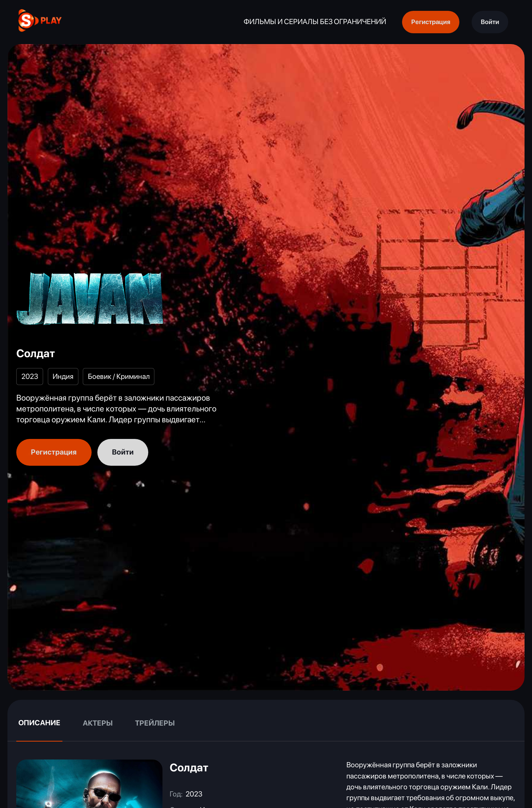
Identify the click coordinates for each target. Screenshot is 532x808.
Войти (490, 22)
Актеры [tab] (98, 723)
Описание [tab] (39, 723)
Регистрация (431, 22)
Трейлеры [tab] (155, 723)
